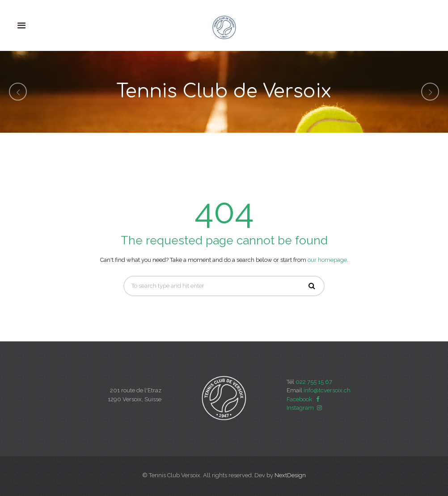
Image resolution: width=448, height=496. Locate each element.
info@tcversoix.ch (327, 390)
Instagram (305, 408)
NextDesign (290, 475)
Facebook (304, 399)
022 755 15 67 (314, 382)
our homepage (327, 260)
